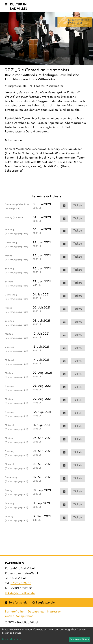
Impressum (54, 612)
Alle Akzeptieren (79, 639)
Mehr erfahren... (12, 639)
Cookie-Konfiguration (19, 616)
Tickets (78, 206)
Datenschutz (36, 612)
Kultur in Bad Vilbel (19, 7)
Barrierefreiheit (15, 612)
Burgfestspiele (16, 602)
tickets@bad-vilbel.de (20, 593)
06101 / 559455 (21, 583)
